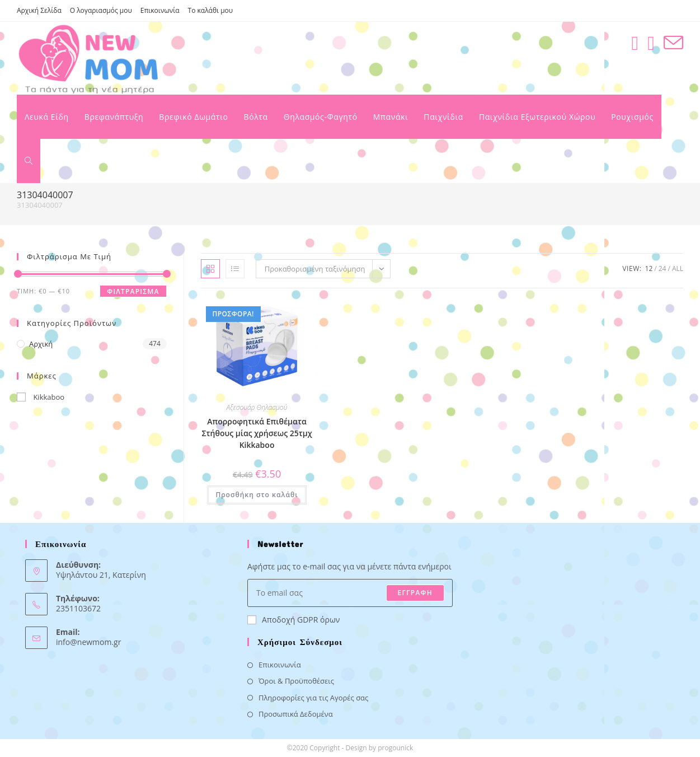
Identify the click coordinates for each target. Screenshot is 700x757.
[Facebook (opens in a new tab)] (635, 43)
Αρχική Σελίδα (39, 10)
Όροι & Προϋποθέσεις (296, 681)
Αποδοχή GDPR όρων (293, 620)
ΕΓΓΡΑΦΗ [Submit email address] (415, 593)
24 (663, 268)
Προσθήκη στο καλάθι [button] (257, 495)
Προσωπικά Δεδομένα (296, 714)
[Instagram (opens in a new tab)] (651, 43)
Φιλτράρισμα (133, 291)
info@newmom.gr (88, 642)
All (678, 268)
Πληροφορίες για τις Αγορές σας (313, 698)
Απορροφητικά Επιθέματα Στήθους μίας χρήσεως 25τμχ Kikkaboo (257, 433)
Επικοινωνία (160, 10)
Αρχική (41, 344)
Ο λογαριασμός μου (101, 10)
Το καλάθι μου (211, 10)
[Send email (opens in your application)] (673, 43)
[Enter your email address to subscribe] (350, 593)
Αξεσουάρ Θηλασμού (257, 407)
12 (649, 268)
